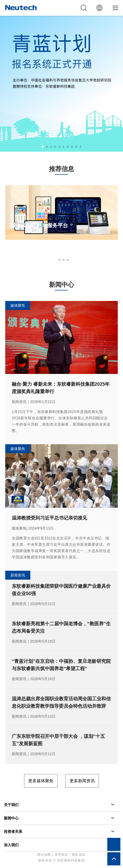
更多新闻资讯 (82, 781)
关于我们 (11, 805)
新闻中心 (11, 818)
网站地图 (44, 855)
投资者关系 (13, 832)
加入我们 (11, 845)
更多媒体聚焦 (41, 781)
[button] (43, 147)
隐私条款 (79, 855)
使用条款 (62, 855)
